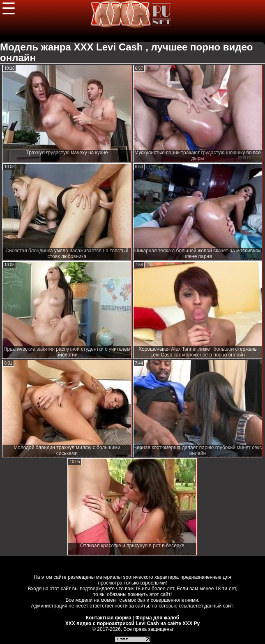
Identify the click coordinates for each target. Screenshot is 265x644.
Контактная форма (109, 618)
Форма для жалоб (158, 618)
